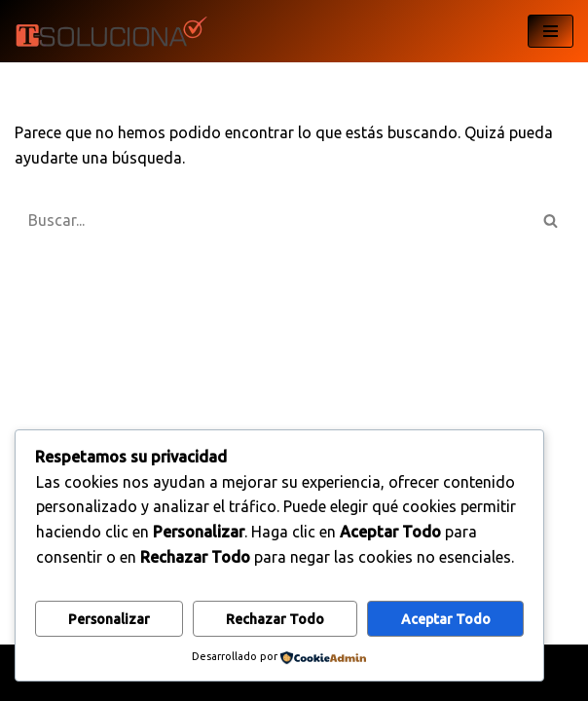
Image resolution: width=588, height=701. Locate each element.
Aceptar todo (446, 619)
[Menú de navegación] (551, 31)
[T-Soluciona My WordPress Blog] (112, 31)
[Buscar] (272, 220)
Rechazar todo (275, 619)
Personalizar (109, 619)
